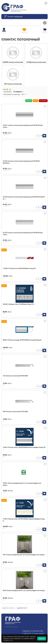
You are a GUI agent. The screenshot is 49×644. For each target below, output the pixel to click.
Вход (4, 30)
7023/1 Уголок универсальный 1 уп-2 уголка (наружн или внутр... (22, 484)
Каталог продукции (15, 16)
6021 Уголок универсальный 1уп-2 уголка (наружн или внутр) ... (24, 555)
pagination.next (22, 608)
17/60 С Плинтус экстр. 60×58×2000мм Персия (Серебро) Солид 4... (24, 520)
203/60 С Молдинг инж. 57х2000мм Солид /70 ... (19, 304)
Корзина (45, 30)
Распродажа (43, 101)
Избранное (24, 30)
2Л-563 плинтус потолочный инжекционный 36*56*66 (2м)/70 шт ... (24, 198)
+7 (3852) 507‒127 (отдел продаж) (33, 633)
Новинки (29, 101)
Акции (36, 101)
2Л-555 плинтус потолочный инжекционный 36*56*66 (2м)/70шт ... (21, 162)
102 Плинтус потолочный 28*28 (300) (15, 376)
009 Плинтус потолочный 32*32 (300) (15, 412)
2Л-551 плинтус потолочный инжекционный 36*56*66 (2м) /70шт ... (23, 126)
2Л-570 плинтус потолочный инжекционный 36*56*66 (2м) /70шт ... (23, 234)
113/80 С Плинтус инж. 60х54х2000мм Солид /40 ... (20, 268)
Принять (42, 639)
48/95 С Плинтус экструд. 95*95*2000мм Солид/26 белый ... (23, 340)
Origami (16, 627)
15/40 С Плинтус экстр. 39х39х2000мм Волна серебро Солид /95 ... (24, 448)
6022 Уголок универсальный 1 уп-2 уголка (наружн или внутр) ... (24, 590)
